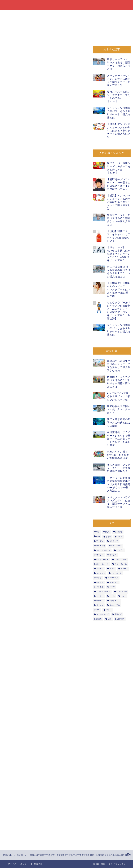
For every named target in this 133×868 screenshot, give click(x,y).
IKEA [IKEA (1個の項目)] (107, 532)
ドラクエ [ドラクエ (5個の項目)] (100, 587)
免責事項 (38, 864)
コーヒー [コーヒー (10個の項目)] (100, 555)
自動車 (12, 23)
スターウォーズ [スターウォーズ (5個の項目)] (102, 564)
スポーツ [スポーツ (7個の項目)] (100, 569)
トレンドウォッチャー (67, 5)
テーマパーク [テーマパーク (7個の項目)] (113, 578)
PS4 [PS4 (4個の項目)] (98, 537)
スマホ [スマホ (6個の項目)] (112, 569)
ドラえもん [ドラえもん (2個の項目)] (114, 582)
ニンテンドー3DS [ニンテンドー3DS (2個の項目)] (103, 592)
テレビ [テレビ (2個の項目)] (99, 578)
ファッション (57, 15)
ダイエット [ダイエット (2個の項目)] (101, 573)
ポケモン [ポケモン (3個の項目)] (100, 601)
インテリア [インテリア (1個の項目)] (114, 541)
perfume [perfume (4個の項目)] (119, 532)
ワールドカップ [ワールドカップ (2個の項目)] (102, 614)
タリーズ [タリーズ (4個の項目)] (124, 569)
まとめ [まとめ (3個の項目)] (108, 537)
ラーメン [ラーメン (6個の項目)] (100, 605)
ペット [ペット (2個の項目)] (123, 596)
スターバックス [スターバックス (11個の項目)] (121, 564)
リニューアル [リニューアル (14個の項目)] (115, 605)
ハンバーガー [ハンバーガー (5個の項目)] (122, 592)
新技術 (11, 453)
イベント (95, 15)
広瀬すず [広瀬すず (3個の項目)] (118, 614)
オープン (114, 15)
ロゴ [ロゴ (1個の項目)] (98, 610)
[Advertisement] (45, 160)
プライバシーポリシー (18, 864)
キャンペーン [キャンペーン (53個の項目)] (116, 546)
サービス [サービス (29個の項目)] (113, 555)
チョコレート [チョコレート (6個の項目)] (116, 573)
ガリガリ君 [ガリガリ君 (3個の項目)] (101, 546)
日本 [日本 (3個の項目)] (109, 619)
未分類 (10, 37)
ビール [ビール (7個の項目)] (112, 596)
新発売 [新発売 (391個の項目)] (99, 619)
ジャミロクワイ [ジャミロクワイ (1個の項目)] (121, 559)
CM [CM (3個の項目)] (98, 532)
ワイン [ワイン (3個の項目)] (109, 610)
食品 (10, 15)
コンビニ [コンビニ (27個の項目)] (120, 550)
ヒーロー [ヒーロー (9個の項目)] (100, 596)
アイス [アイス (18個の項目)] (120, 537)
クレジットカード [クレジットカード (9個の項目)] (103, 550)
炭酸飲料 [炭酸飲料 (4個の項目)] (121, 619)
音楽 (27, 23)
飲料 (24, 15)
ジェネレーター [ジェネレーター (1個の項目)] (102, 559)
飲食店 (77, 15)
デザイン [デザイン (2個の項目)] (100, 582)
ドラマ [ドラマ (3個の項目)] (112, 587)
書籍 (38, 15)
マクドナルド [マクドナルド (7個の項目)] (115, 601)
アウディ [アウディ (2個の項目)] (100, 541)
